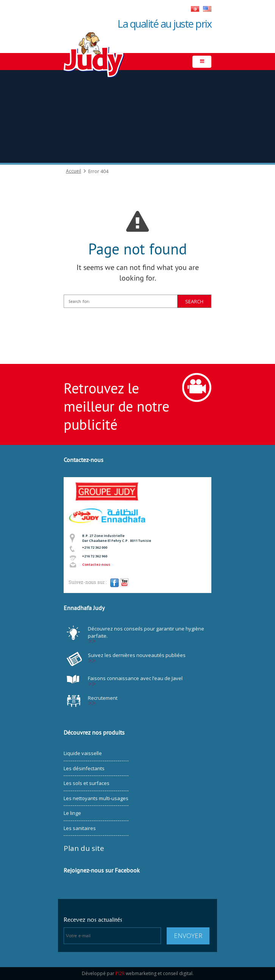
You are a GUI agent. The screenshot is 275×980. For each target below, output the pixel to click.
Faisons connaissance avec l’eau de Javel (135, 678)
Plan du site (84, 848)
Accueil (73, 171)
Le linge (72, 813)
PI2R (120, 973)
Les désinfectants (84, 768)
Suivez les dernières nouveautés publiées (137, 655)
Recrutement (103, 698)
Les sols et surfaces (87, 783)
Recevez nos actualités (93, 920)
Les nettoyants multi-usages (96, 798)
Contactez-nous (96, 564)
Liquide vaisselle (83, 753)
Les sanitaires (80, 828)
